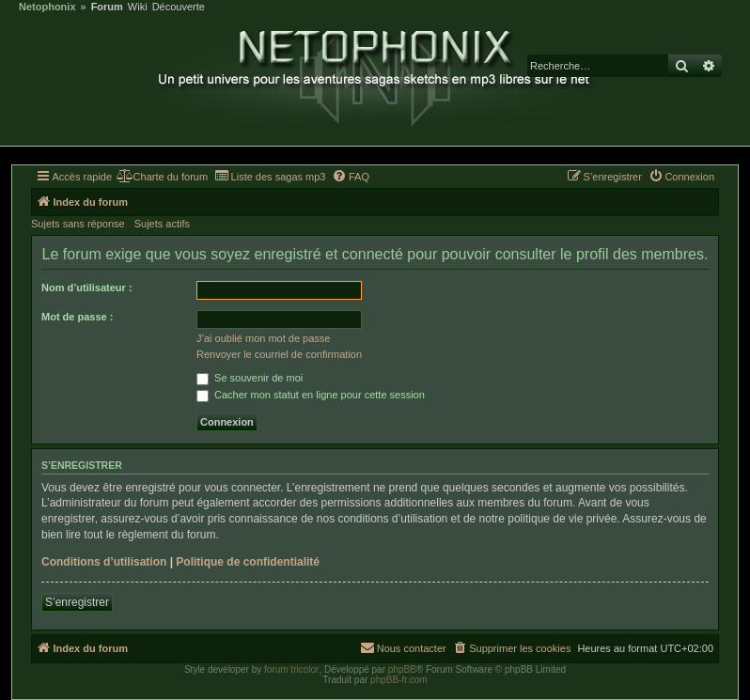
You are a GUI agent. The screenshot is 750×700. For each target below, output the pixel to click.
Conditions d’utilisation (104, 562)
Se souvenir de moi (250, 378)
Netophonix (47, 7)
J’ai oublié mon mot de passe (263, 338)
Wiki (138, 7)
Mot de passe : (77, 317)
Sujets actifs (162, 224)
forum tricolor (291, 669)
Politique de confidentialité (248, 562)
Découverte (179, 7)
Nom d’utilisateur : (87, 288)
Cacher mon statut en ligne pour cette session (311, 395)
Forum (107, 7)
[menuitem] (162, 177)
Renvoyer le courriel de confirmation (279, 354)
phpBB (402, 669)
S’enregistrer (77, 602)
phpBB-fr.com (399, 680)
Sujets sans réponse (78, 224)
